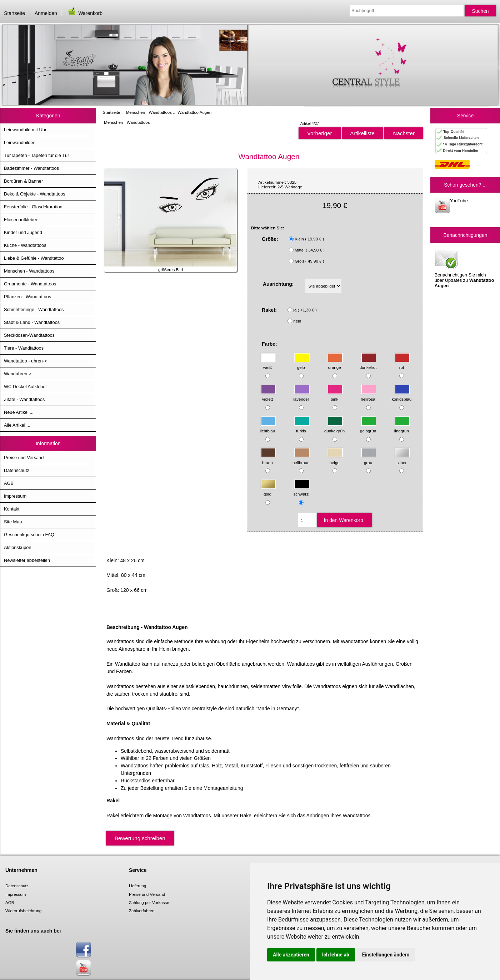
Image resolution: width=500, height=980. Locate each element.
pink (335, 396)
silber (402, 459)
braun (268, 459)
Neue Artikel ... (19, 412)
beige (335, 459)
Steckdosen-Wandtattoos (29, 335)
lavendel (301, 396)
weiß (268, 364)
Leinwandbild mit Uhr (25, 130)
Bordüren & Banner (23, 181)
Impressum (15, 496)
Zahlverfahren (142, 911)
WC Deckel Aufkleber (25, 387)
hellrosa (369, 396)
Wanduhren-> (18, 374)
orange (335, 364)
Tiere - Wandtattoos (24, 348)
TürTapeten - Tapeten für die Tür (36, 155)
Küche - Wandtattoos (25, 245)
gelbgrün (368, 427)
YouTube (451, 206)
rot (402, 364)
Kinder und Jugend (23, 232)
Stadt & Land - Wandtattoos (32, 322)
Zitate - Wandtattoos (24, 399)
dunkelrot (368, 364)
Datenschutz (17, 470)
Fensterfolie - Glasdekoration (33, 207)
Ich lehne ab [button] (336, 955)
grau (369, 459)
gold (268, 491)
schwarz (302, 491)
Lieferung (137, 886)
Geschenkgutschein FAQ (29, 535)
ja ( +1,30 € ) (305, 310)
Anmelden (46, 13)
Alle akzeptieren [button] (291, 955)
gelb (302, 364)
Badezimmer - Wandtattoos (31, 168)
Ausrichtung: (278, 284)
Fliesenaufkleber (21, 220)
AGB (9, 483)
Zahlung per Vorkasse (149, 902)
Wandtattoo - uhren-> (25, 361)
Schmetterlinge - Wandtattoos (34, 309)
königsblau (402, 396)
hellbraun (301, 459)
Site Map (13, 522)
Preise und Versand (24, 458)
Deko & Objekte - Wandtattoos (35, 194)
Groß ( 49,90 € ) (309, 261)
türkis (302, 427)
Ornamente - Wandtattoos (30, 284)
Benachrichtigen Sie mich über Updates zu (464, 268)
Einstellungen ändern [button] (386, 955)
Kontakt (12, 509)
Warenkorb (85, 13)
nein (297, 321)
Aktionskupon (18, 547)
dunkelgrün (334, 427)
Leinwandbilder (19, 143)
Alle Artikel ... (17, 425)
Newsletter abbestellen (27, 560)
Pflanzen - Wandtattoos (27, 297)
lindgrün (402, 427)
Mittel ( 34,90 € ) (310, 250)
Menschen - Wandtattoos (149, 112)
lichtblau (268, 427)
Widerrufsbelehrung (23, 911)
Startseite (14, 13)
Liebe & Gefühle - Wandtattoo (34, 258)
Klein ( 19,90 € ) (309, 239)
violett (268, 396)
